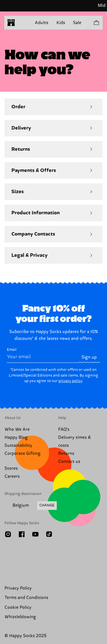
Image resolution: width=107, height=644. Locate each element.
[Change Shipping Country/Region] (31, 506)
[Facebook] (22, 534)
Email (42, 355)
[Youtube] (35, 534)
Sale (77, 23)
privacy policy (70, 381)
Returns (66, 454)
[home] (11, 23)
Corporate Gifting (23, 454)
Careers (12, 476)
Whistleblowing (20, 617)
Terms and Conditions (26, 598)
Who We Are (17, 429)
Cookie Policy (18, 607)
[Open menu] (22, 23)
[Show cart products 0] (96, 23)
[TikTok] (49, 534)
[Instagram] (8, 534)
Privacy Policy (18, 588)
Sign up (89, 357)
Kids (61, 23)
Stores (11, 468)
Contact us (69, 462)
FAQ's (64, 429)
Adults (42, 23)
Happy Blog (16, 438)
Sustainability (18, 446)
